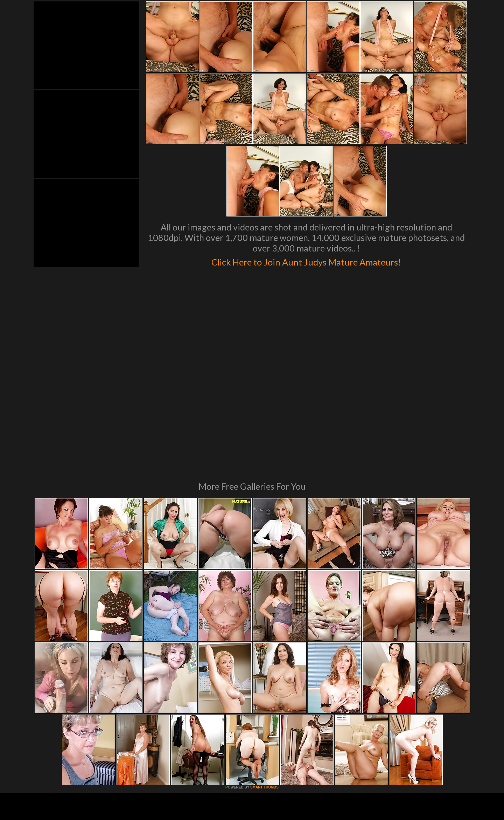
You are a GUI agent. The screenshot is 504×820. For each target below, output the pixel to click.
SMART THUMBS (264, 692)
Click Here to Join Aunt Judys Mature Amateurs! (306, 261)
